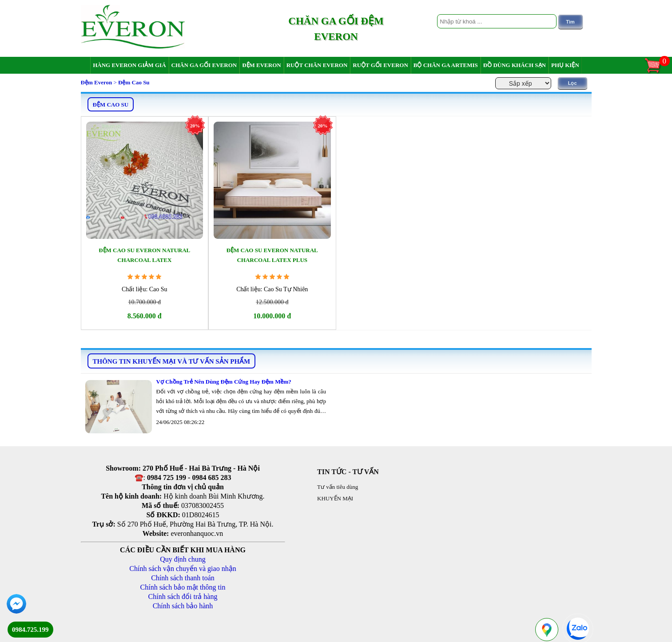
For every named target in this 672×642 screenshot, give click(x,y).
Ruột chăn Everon (317, 65)
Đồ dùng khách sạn (515, 65)
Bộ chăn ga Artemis (446, 65)
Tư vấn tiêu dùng (338, 487)
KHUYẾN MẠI (335, 498)
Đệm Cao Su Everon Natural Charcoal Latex (144, 255)
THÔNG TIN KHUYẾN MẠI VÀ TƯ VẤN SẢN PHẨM (172, 361)
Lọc (573, 83)
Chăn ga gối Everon (204, 65)
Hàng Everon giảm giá (129, 65)
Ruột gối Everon (380, 65)
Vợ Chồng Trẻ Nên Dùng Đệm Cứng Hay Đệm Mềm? (224, 382)
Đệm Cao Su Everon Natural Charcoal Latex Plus (272, 255)
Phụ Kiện (565, 65)
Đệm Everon (262, 65)
